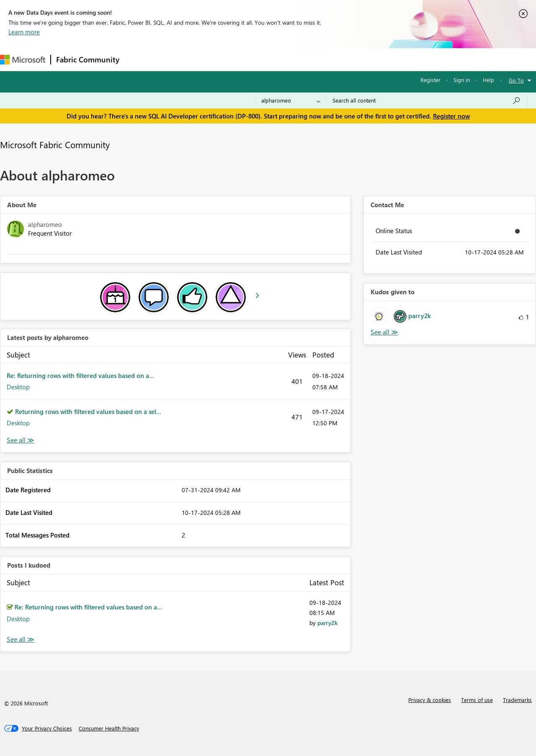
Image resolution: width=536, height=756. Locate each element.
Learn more (24, 32)
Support (352, 59)
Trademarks (517, 700)
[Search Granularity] (291, 100)
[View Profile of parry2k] (327, 623)
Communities (247, 59)
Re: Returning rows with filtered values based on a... (80, 375)
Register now (451, 116)
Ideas (210, 59)
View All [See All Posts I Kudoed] (21, 639)
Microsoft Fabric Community (55, 144)
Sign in (462, 80)
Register (430, 80)
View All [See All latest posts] (21, 440)
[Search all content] (426, 100)
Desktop (18, 387)
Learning (317, 59)
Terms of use (477, 700)
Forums (138, 59)
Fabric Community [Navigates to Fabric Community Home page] (88, 59)
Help (488, 80)
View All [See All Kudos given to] (384, 332)
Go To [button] (516, 80)
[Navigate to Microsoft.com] (23, 60)
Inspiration (175, 59)
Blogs (284, 59)
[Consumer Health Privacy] (109, 728)
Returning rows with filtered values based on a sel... (88, 411)
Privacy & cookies (430, 700)
